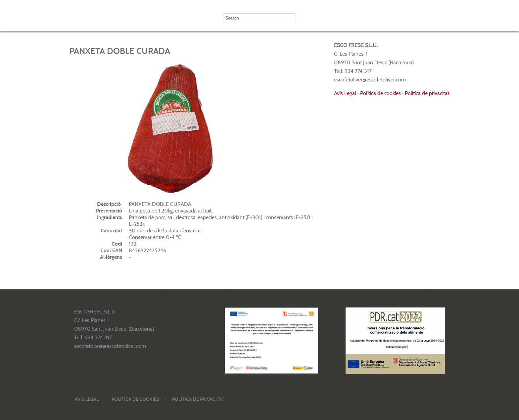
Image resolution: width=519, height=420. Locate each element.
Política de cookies (380, 93)
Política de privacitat (427, 93)
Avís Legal (345, 93)
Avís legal (87, 399)
